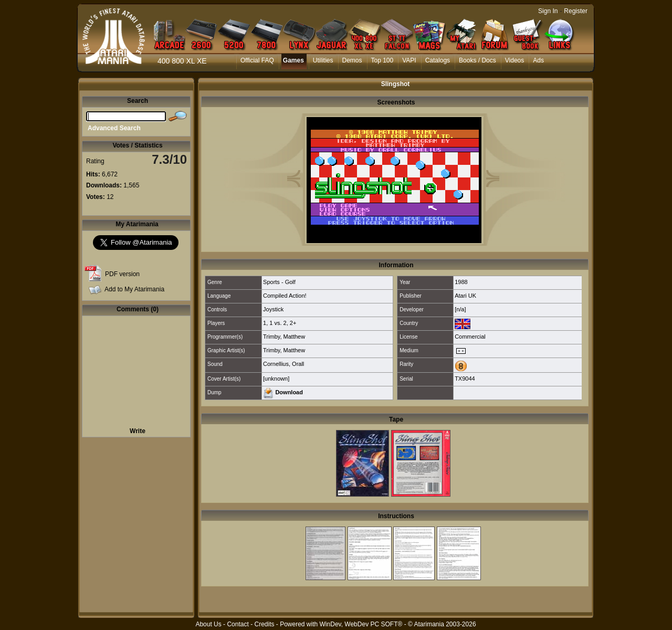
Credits (264, 624)
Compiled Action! (285, 296)
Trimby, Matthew (284, 337)
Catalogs (438, 60)
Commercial (470, 337)
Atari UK (465, 296)
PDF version (122, 274)
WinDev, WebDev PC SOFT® (361, 624)
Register (576, 11)
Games (293, 60)
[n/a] (460, 309)
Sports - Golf (279, 282)
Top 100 (382, 60)
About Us (208, 624)
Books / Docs (477, 60)
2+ (293, 323)
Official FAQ (257, 60)
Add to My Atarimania (134, 289)
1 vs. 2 (278, 323)
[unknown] (276, 379)
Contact (238, 624)
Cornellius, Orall (283, 364)
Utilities (323, 60)
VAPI (409, 60)
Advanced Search (114, 128)
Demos (352, 60)
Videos (514, 60)
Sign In (548, 11)
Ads (538, 60)
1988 (461, 282)
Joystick (273, 309)
